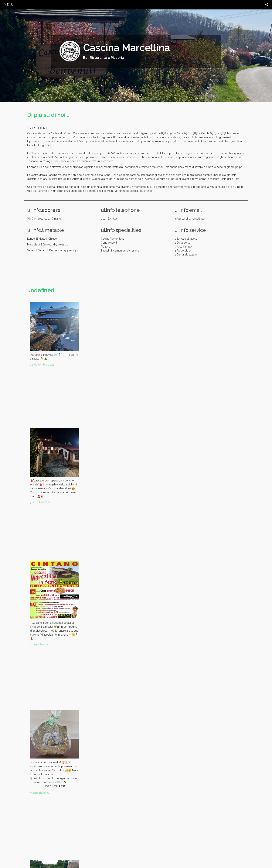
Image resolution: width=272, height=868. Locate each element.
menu (9, 5)
